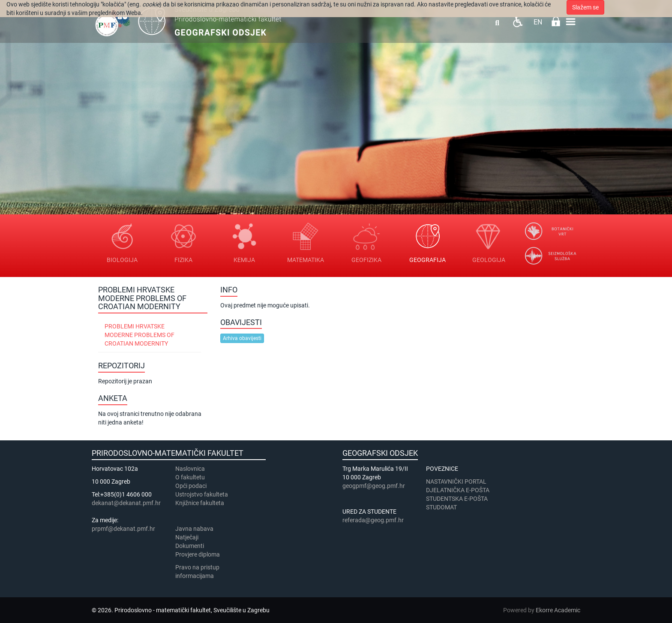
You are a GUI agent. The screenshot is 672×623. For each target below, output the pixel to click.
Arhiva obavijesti (242, 338)
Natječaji (187, 537)
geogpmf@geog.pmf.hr (374, 486)
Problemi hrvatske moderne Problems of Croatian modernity (139, 335)
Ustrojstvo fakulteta (202, 494)
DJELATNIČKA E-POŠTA (458, 490)
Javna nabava (194, 529)
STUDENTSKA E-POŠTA (457, 499)
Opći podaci (191, 486)
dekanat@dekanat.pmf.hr (126, 503)
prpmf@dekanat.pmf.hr (123, 529)
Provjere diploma (198, 554)
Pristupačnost (517, 22)
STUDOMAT (441, 507)
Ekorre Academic (558, 610)
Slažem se (585, 7)
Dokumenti (190, 546)
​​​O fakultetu (190, 477)
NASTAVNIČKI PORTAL (456, 482)
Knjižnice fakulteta (200, 503)
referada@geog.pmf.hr (373, 520)
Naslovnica (190, 469)
